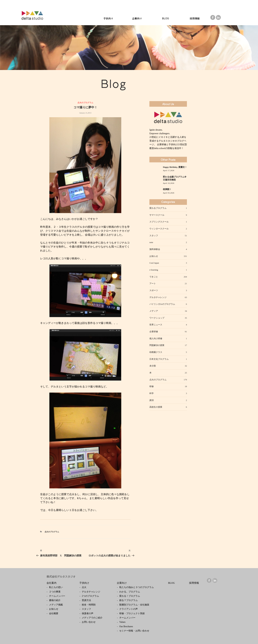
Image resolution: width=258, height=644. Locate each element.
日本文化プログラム (159, 359)
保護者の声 (88, 613)
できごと (154, 277)
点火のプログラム (85, 103)
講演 (152, 400)
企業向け (122, 583)
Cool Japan (154, 263)
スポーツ (154, 290)
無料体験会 (155, 249)
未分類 (153, 366)
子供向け (84, 583)
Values (122, 622)
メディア (154, 311)
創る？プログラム (129, 600)
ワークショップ (157, 318)
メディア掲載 (56, 605)
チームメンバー (57, 596)
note (151, 242)
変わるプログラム (158, 208)
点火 (84, 587)
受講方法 (86, 600)
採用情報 (194, 583)
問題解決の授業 (157, 345)
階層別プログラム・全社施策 (134, 605)
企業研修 (154, 332)
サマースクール (157, 215)
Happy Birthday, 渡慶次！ (175, 167)
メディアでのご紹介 (92, 618)
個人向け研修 (156, 338)
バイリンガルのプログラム (162, 304)
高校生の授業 (156, 407)
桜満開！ (167, 189)
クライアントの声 (129, 609)
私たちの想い (56, 587)
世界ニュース (156, 325)
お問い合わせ (89, 622)
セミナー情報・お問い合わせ (134, 631)
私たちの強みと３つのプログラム (137, 587)
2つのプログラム (90, 596)
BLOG (172, 583)
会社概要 (54, 613)
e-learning (154, 270)
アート (153, 283)
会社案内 (52, 583)
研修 (152, 386)
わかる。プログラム (130, 592)
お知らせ (154, 256)
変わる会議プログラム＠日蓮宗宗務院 (175, 178)
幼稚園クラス (156, 352)
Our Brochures (126, 626)
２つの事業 (55, 592)
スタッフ (154, 236)
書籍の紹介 (55, 600)
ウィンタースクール (159, 229)
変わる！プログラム (130, 596)
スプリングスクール (159, 222)
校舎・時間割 (89, 605)
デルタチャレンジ (158, 297)
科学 (152, 393)
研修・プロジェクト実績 (132, 613)
